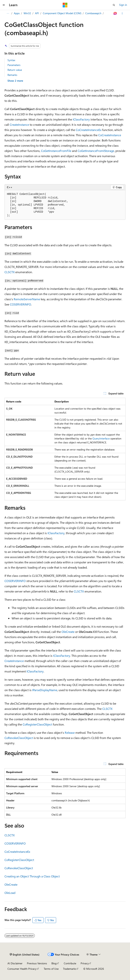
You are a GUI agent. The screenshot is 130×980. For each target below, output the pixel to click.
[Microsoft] (65, 5)
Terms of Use (51, 969)
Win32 (27, 13)
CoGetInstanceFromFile (56, 151)
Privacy (85, 963)
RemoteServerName (27, 299)
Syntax (11, 60)
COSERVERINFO (20, 304)
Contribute (70, 963)
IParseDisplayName (45, 690)
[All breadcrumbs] (8, 13)
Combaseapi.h (93, 13)
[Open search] (114, 5)
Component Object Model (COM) (62, 13)
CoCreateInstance (110, 135)
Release (70, 733)
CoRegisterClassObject (37, 724)
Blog (54, 963)
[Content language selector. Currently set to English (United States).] (25, 955)
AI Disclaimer (15, 963)
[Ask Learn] (115, 13)
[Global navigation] (4, 5)
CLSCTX (10, 272)
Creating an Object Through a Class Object (32, 876)
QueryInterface (101, 438)
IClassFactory (81, 119)
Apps (17, 13)
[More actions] (122, 13)
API (37, 13)
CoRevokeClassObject (19, 738)
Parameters (14, 65)
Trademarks (70, 969)
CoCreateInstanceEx (89, 130)
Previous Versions (37, 963)
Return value (15, 70)
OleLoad (10, 893)
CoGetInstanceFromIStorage (96, 151)
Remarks (12, 75)
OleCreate (68, 632)
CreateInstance (19, 125)
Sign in (123, 5)
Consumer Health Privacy (22, 969)
